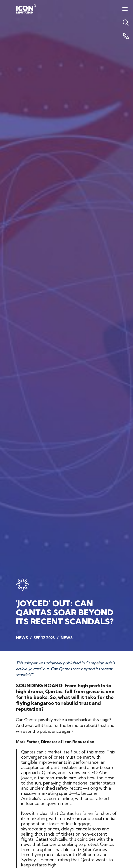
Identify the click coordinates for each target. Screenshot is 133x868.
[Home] (26, 9)
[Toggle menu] (125, 23)
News (22, 638)
